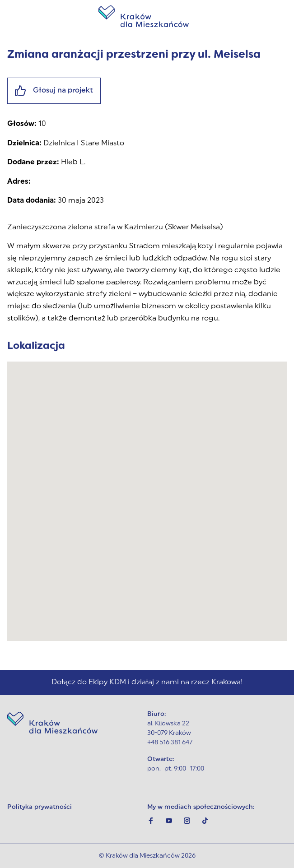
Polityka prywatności (40, 807)
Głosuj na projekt (54, 91)
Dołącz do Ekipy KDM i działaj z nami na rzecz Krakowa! (147, 682)
